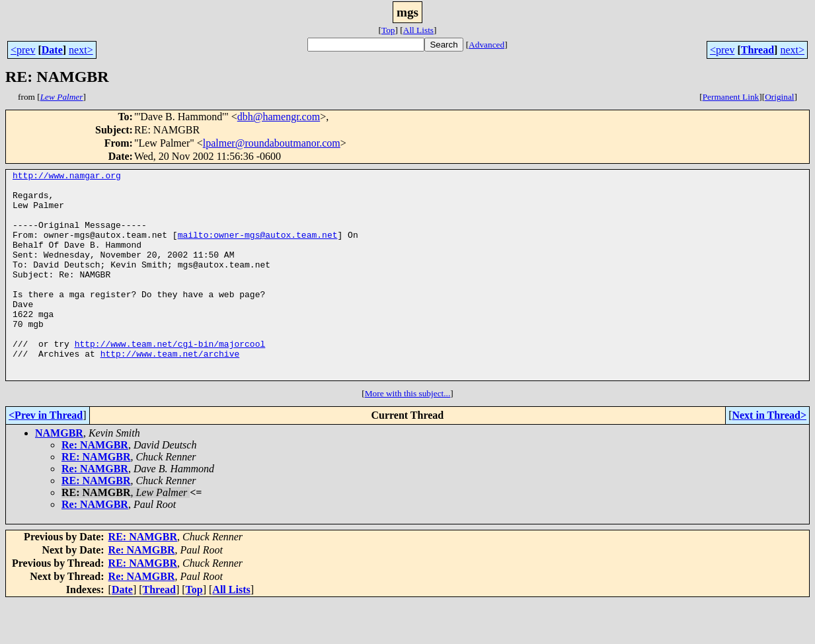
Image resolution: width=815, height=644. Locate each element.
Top (388, 30)
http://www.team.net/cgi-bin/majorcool (170, 379)
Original (779, 97)
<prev (23, 50)
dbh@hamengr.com (279, 117)
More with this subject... (408, 435)
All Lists (418, 30)
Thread (757, 50)
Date (52, 50)
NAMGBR (59, 475)
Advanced (486, 45)
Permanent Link (731, 97)
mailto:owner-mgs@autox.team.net (258, 248)
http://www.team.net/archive (170, 391)
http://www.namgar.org (67, 177)
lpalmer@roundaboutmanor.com (272, 143)
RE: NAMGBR (96, 498)
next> (81, 50)
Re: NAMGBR (95, 486)
